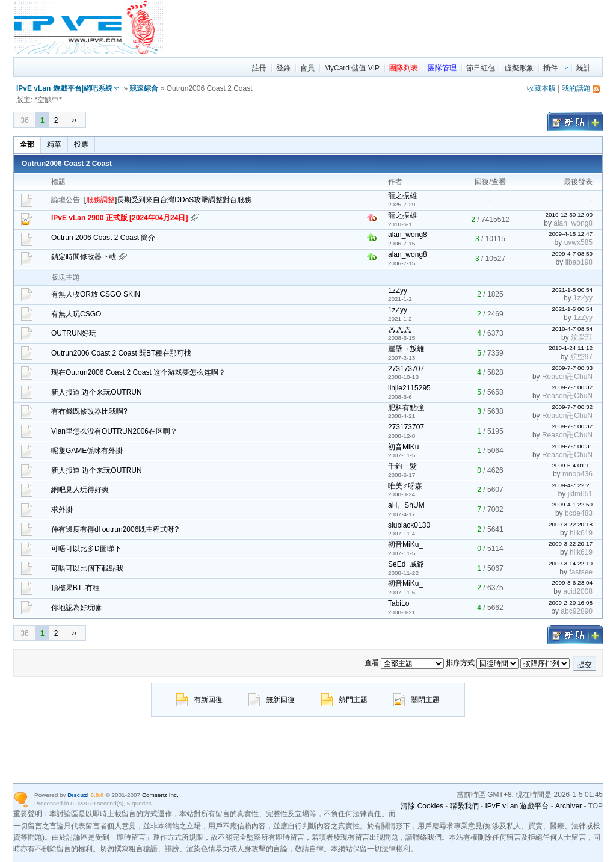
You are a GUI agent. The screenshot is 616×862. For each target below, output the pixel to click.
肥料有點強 (406, 408)
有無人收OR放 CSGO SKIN (96, 294)
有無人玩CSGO (76, 314)
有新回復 (199, 700)
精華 (54, 144)
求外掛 (62, 510)
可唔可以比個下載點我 (87, 568)
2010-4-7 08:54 (572, 329)
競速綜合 (144, 88)
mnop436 (577, 474)
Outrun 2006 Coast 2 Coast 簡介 (103, 238)
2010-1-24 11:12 (571, 348)
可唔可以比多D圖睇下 (86, 549)
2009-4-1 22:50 (572, 504)
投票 (81, 144)
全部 (27, 144)
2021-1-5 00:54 (572, 290)
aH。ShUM (406, 505)
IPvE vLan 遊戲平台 (517, 806)
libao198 (579, 262)
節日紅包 (481, 68)
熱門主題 (344, 700)
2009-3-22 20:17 (571, 543)
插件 (550, 68)
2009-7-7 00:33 (572, 368)
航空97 (581, 357)
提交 (585, 665)
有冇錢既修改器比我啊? (89, 411)
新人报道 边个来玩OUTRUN (97, 392)
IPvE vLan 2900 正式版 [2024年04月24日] (119, 218)
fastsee (581, 572)
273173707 (406, 369)
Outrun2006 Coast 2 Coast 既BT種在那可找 (121, 353)
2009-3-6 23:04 (572, 583)
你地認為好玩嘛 (76, 608)
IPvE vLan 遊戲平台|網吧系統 (64, 88)
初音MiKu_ (405, 447)
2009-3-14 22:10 (571, 563)
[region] (384, 27)
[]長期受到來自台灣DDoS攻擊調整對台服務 (168, 200)
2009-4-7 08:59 (572, 254)
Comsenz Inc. (160, 795)
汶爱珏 (582, 337)
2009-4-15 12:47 (571, 234)
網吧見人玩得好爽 (80, 490)
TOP (596, 806)
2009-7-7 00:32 (572, 387)
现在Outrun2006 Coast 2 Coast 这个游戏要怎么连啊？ (138, 372)
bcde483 (579, 513)
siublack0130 (409, 525)
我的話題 (576, 88)
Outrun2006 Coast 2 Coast (67, 164)
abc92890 (577, 611)
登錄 (283, 68)
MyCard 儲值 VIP (352, 68)
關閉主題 (417, 700)
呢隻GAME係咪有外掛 (87, 451)
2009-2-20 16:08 (571, 602)
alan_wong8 (573, 223)
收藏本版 (541, 88)
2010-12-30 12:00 (569, 214)
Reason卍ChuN (567, 377)
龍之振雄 (402, 195)
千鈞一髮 (402, 466)
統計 (584, 68)
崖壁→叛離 (406, 349)
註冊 (259, 68)
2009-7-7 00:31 (572, 446)
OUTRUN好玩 (74, 333)
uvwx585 (578, 242)
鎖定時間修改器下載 (84, 257)
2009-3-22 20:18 (571, 524)
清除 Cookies (422, 806)
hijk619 (581, 533)
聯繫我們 (464, 806)
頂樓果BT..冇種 (75, 588)
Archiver (568, 806)
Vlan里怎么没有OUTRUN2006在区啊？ (114, 431)
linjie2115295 (409, 388)
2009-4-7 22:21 (572, 485)
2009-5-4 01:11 (572, 465)
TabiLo (399, 603)
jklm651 (580, 494)
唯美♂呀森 (405, 486)
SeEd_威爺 (406, 564)
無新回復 (272, 700)
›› (74, 120)
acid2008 (578, 591)
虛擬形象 (519, 68)
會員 (307, 68)
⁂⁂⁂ (400, 330)
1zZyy (398, 291)
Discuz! (78, 795)
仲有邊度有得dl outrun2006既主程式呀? (115, 529)
